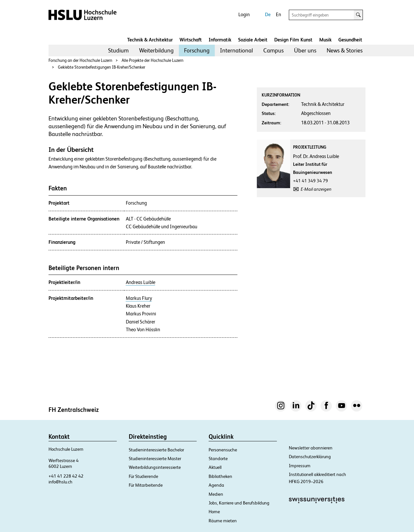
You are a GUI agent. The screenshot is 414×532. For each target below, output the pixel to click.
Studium (118, 50)
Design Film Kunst (293, 40)
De (268, 14)
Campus (273, 50)
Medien (216, 494)
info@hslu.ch (60, 482)
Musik (325, 40)
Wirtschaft (191, 40)
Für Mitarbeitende (146, 485)
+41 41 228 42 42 (66, 476)
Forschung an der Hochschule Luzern (80, 60)
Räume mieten (223, 521)
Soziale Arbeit (253, 40)
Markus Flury (139, 298)
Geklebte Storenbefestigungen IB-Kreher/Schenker (102, 67)
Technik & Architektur (150, 40)
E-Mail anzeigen (316, 189)
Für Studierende (143, 476)
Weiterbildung (156, 50)
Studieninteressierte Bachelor (156, 450)
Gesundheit (350, 40)
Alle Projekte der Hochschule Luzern (153, 60)
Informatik (220, 40)
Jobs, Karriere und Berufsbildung (239, 503)
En (278, 14)
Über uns (305, 50)
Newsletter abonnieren (311, 448)
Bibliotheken (220, 476)
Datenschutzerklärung (310, 457)
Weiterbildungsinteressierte (155, 467)
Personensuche (223, 450)
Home (214, 512)
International (236, 50)
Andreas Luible (141, 282)
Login (244, 14)
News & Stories (345, 50)
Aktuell (215, 467)
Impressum (300, 466)
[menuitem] (118, 51)
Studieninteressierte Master (155, 458)
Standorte (218, 458)
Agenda (216, 485)
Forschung (197, 50)
